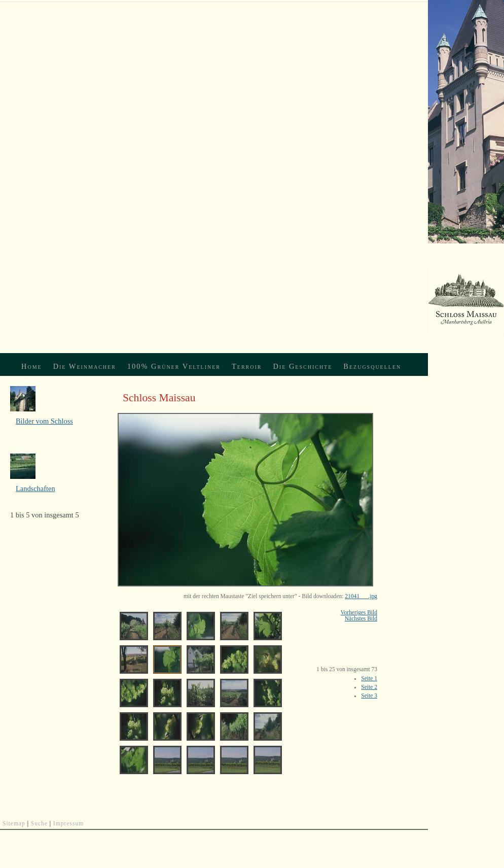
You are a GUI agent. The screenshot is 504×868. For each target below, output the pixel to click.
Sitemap (14, 823)
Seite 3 (369, 696)
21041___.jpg (361, 596)
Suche (39, 823)
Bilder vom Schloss (44, 421)
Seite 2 (369, 687)
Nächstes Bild (361, 618)
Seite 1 (369, 678)
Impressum (68, 823)
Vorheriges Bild (359, 612)
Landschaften (35, 489)
